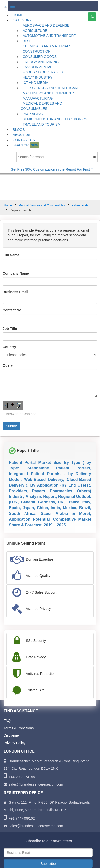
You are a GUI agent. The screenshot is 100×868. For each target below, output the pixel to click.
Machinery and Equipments (49, 93)
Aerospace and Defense (46, 25)
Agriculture (35, 31)
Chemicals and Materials (47, 46)
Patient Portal (80, 205)
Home (18, 15)
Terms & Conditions (19, 728)
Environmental (37, 67)
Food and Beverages (43, 72)
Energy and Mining (41, 62)
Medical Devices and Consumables (41, 106)
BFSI (26, 41)
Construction (37, 51)
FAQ (7, 721)
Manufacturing (38, 98)
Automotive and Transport (49, 36)
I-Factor (26, 145)
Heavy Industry (37, 77)
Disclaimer (12, 735)
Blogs (19, 130)
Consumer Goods (40, 57)
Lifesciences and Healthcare (51, 88)
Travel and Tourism (42, 124)
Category (22, 20)
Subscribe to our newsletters (48, 841)
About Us (21, 135)
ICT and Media (35, 83)
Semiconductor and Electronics (55, 119)
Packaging (33, 114)
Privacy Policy (14, 743)
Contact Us (24, 140)
